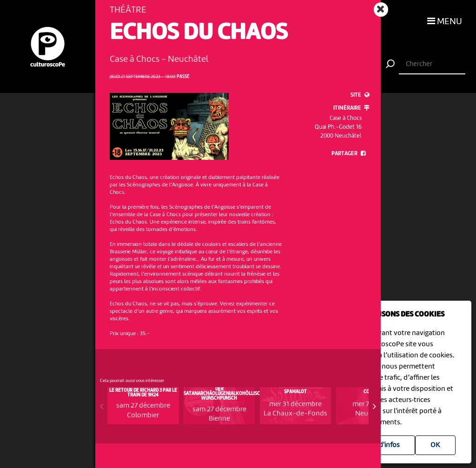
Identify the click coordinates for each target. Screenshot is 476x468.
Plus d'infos (382, 445)
